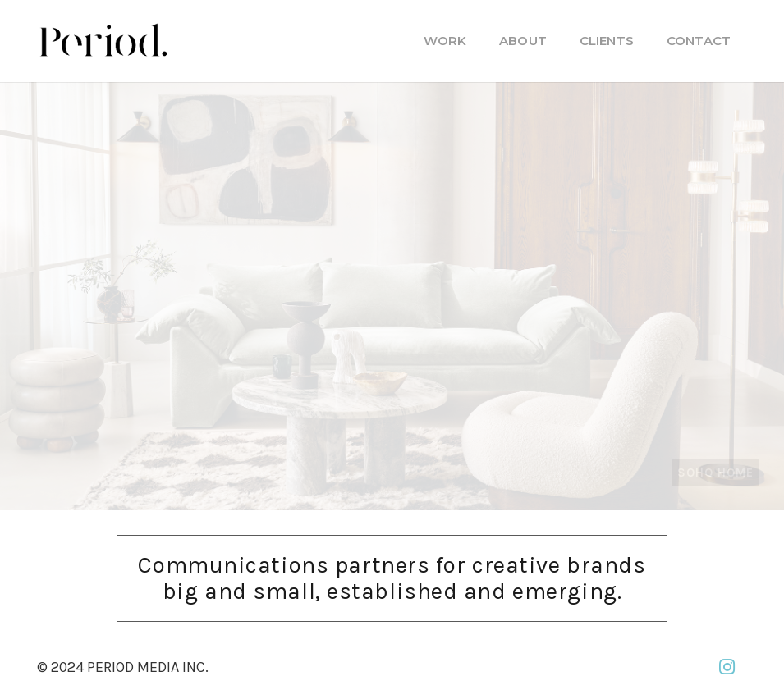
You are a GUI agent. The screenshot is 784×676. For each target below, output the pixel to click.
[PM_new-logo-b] (103, 41)
